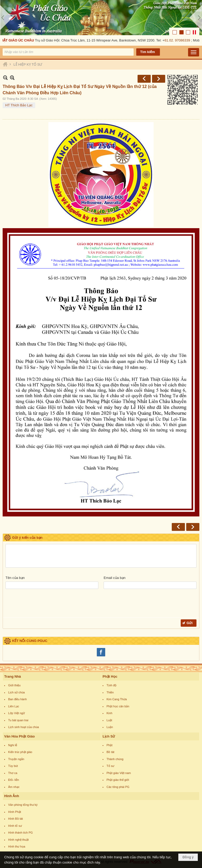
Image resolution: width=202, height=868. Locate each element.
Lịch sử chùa (16, 692)
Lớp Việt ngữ (16, 713)
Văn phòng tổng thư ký (23, 805)
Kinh (109, 713)
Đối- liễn (14, 780)
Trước (144, 79)
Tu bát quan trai (18, 720)
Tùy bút (13, 766)
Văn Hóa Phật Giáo (19, 736)
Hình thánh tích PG (21, 833)
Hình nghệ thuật (18, 840)
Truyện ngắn (16, 759)
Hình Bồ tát (16, 819)
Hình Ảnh (12, 796)
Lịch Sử (109, 736)
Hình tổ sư (15, 826)
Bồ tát (110, 752)
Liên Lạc (14, 706)
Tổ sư (110, 766)
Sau (159, 79)
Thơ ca (13, 773)
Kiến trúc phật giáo (20, 752)
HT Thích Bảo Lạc (19, 105)
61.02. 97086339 (178, 40)
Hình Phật (15, 812)
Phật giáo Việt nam (119, 773)
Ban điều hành (17, 699)
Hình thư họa (17, 846)
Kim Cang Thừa (117, 699)
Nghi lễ (13, 745)
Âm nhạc (14, 787)
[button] (194, 52)
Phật (110, 745)
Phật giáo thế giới (118, 780)
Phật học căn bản (118, 706)
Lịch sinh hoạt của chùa (24, 727)
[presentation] (46, 604)
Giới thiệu (14, 685)
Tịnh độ (112, 685)
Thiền (110, 692)
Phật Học (110, 676)
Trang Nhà (13, 676)
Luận (110, 727)
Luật (109, 720)
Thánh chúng (115, 759)
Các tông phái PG (118, 787)
